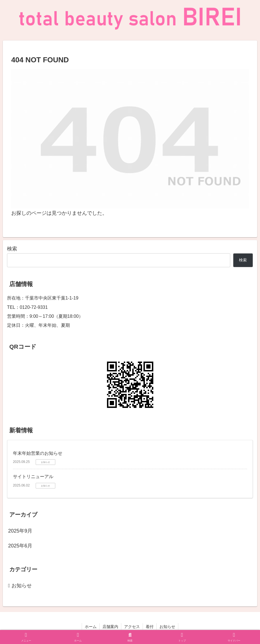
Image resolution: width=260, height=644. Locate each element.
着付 (150, 627)
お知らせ (167, 627)
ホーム (91, 627)
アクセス (132, 627)
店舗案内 (110, 627)
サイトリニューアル (33, 477)
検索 (12, 249)
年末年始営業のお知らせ (38, 453)
